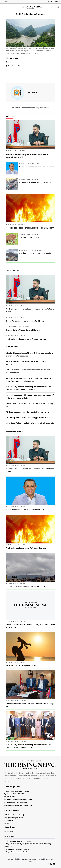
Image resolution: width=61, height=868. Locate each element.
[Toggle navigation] (58, 7)
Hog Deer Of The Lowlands (29, 237)
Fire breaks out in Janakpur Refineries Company (30, 228)
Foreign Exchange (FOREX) (14, 818)
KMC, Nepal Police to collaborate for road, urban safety (30, 423)
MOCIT (7, 823)
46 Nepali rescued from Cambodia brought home (27, 412)
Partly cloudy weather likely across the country (26, 586)
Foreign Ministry (10, 820)
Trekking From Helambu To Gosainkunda (35, 253)
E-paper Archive (53, 2)
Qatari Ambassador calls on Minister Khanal (36, 167)
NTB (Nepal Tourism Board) (14, 815)
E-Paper (5, 2)
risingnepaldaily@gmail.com (22, 800)
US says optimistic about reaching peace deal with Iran (30, 417)
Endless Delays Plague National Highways (35, 182)
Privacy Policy (9, 831)
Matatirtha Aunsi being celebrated (21, 665)
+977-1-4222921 (18, 794)
